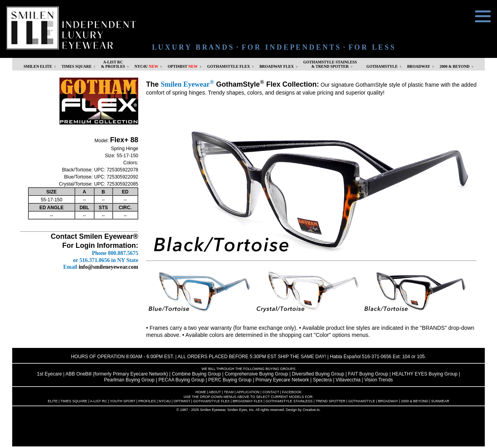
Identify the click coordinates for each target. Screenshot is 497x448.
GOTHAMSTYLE (382, 66)
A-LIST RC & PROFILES (113, 64)
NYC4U (146, 66)
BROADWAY (419, 66)
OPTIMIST (183, 66)
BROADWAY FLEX (277, 66)
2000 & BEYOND (454, 66)
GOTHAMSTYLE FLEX (229, 66)
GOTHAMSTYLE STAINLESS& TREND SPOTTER (330, 64)
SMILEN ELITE (38, 66)
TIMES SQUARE (76, 66)
